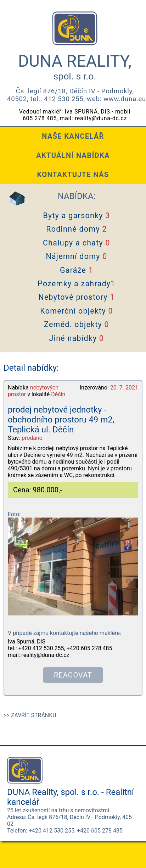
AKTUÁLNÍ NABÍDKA (73, 155)
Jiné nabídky (77, 338)
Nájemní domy (76, 256)
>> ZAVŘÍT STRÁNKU (30, 715)
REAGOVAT (73, 675)
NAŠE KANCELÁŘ (73, 136)
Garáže (77, 270)
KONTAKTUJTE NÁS (73, 175)
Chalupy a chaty (77, 243)
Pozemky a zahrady (76, 284)
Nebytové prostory (76, 297)
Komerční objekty (77, 311)
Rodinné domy (77, 229)
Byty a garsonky (76, 215)
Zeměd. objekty (77, 324)
